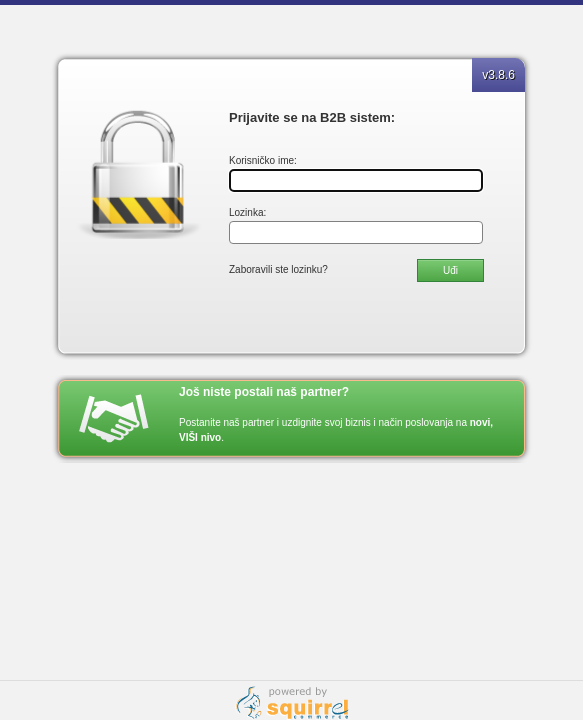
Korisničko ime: (263, 160)
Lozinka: (247, 212)
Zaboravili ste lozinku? (278, 269)
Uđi (450, 270)
